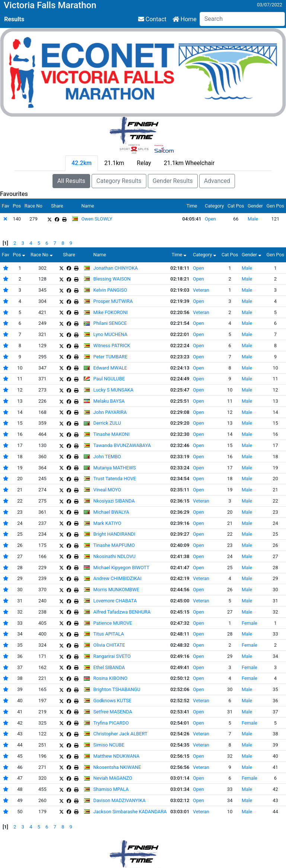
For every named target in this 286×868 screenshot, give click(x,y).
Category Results (119, 181)
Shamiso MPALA (111, 789)
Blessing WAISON (112, 279)
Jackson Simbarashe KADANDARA (130, 812)
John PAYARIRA (110, 412)
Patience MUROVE (113, 623)
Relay (144, 163)
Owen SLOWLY (97, 219)
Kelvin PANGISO (110, 290)
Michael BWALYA (111, 512)
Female (250, 623)
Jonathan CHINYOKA (116, 268)
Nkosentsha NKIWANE (117, 767)
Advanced (217, 181)
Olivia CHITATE (109, 645)
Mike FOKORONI (111, 312)
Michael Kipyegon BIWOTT (122, 568)
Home (185, 19)
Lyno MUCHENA (110, 334)
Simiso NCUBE (109, 745)
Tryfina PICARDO (111, 723)
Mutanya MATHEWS (115, 468)
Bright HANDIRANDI (115, 534)
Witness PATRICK (112, 346)
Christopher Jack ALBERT (120, 734)
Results (14, 19)
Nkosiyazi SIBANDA (114, 501)
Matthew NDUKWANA (117, 756)
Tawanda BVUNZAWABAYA (122, 445)
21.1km (114, 163)
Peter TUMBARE (111, 357)
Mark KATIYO (107, 523)
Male (253, 219)
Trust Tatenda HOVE (115, 479)
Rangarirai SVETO (112, 656)
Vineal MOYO (107, 490)
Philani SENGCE (110, 323)
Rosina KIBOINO (111, 678)
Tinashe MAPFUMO (114, 545)
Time (180, 255)
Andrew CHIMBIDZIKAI (117, 578)
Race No (42, 255)
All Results (71, 181)
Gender (252, 255)
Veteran (201, 290)
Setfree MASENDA (113, 712)
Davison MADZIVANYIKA (120, 800)
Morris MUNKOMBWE (116, 590)
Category (205, 255)
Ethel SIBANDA (109, 667)
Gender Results (173, 181)
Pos (20, 255)
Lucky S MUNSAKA (114, 390)
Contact (152, 19)
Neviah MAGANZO (113, 778)
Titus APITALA (109, 634)
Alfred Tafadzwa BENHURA (122, 612)
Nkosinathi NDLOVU (115, 556)
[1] (5, 243)
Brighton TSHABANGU (117, 689)
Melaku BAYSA (109, 401)
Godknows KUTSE (112, 701)
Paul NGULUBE (109, 379)
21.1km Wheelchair (189, 163)
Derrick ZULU (107, 423)
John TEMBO (107, 457)
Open (210, 219)
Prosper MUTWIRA (113, 301)
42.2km (82, 163)
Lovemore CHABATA (115, 601)
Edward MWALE (110, 368)
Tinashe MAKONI (112, 434)
